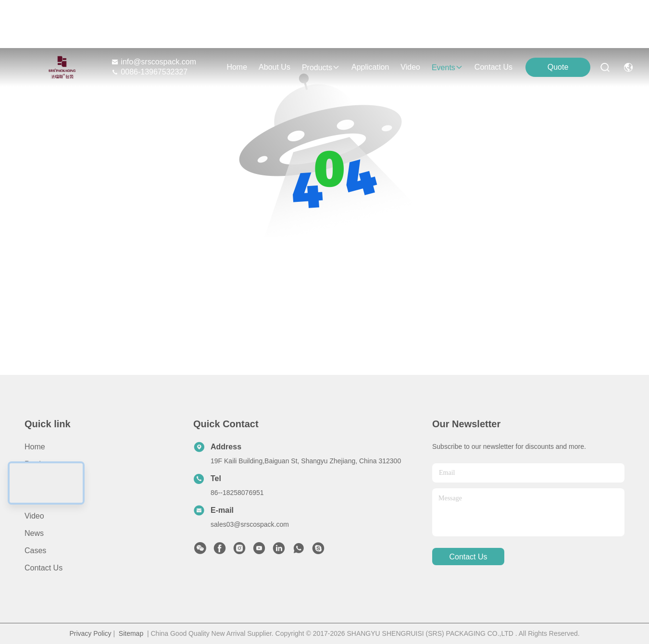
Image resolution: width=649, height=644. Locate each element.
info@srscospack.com (154, 62)
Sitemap (131, 633)
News (34, 533)
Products (40, 464)
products (321, 68)
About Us (40, 481)
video (410, 67)
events (447, 68)
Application (43, 499)
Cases (35, 551)
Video (34, 516)
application (370, 67)
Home (237, 67)
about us (275, 67)
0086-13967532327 (149, 72)
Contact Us (44, 568)
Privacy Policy (90, 633)
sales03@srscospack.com (250, 524)
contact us (493, 67)
